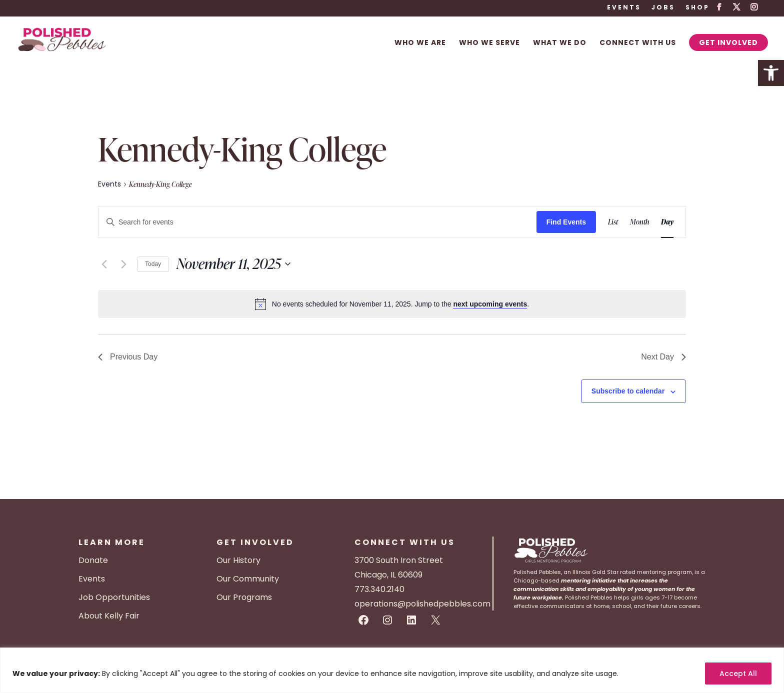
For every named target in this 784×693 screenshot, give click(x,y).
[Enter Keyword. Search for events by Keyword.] (317, 222)
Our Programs (244, 597)
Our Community (248, 579)
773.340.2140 (379, 589)
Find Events (566, 222)
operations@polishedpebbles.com (422, 604)
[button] (771, 73)
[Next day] (123, 264)
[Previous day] (104, 264)
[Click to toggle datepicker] (233, 264)
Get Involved (728, 42)
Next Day (663, 357)
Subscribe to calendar (628, 391)
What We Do (560, 43)
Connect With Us (638, 43)
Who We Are (420, 43)
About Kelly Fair (109, 616)
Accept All (738, 673)
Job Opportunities (114, 597)
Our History (238, 560)
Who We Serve (489, 43)
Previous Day (128, 357)
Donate (93, 560)
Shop (697, 8)
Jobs (663, 8)
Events (624, 8)
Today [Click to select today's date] (153, 264)
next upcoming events (490, 304)
